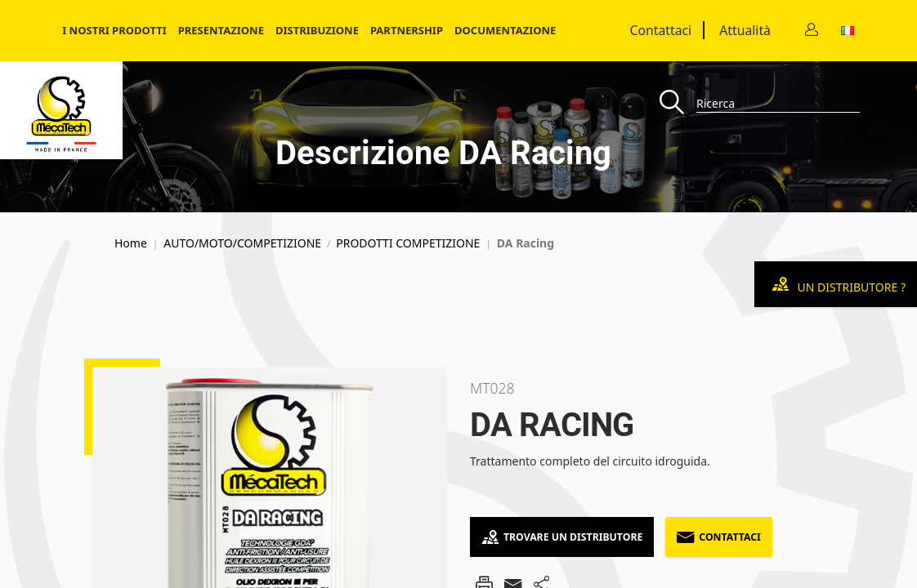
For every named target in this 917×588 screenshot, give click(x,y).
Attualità (745, 30)
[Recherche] (678, 103)
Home (131, 243)
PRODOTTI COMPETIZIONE (408, 243)
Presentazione (221, 30)
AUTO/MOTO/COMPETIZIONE (242, 243)
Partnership (407, 30)
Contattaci (661, 30)
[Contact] (812, 31)
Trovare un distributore (562, 537)
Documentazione (505, 30)
